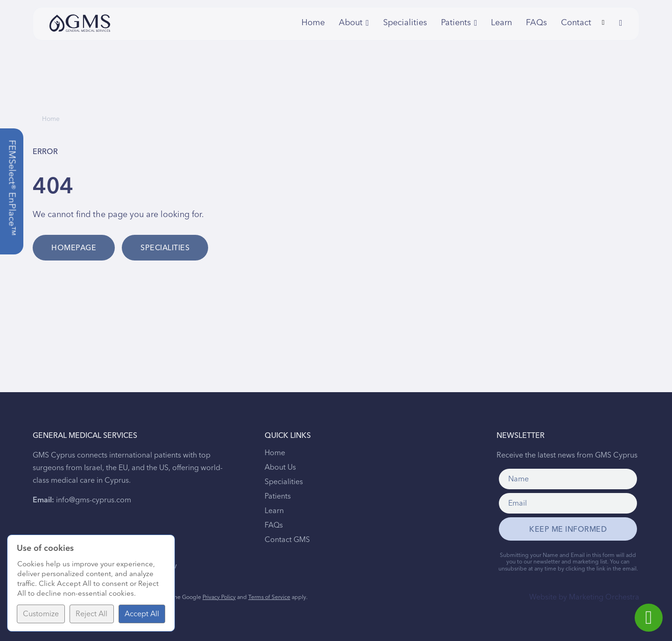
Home (313, 23)
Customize (41, 614)
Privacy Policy (219, 597)
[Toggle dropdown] (367, 23)
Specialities (405, 23)
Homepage (74, 248)
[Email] (568, 503)
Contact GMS (287, 540)
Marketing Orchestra (604, 597)
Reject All (91, 614)
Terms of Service (269, 597)
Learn (501, 23)
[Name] (568, 479)
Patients (278, 496)
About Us (280, 467)
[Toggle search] (603, 23)
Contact (574, 23)
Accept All (142, 614)
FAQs (536, 23)
